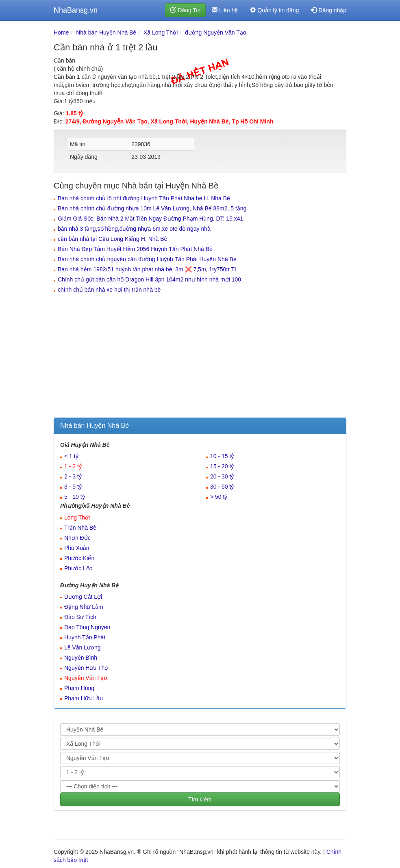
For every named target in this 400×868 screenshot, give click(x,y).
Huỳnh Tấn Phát (85, 637)
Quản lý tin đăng (274, 10)
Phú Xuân (77, 548)
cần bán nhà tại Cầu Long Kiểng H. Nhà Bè (112, 239)
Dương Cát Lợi (83, 597)
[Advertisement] (200, 357)
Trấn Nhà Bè (80, 528)
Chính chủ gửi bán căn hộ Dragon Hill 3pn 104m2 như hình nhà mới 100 (149, 279)
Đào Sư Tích (80, 617)
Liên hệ (225, 10)
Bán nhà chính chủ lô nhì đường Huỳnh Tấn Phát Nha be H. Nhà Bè (144, 198)
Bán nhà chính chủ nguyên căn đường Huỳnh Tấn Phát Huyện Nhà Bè (147, 259)
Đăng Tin (185, 10)
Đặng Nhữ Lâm (84, 607)
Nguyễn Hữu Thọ (86, 668)
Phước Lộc (78, 568)
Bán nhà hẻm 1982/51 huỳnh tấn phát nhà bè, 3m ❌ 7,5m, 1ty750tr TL (148, 269)
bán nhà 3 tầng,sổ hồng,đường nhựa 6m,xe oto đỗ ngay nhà (134, 229)
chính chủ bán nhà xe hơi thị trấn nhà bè (109, 290)
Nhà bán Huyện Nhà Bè (106, 32)
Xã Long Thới (161, 32)
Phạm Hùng (79, 688)
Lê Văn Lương (83, 647)
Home (61, 32)
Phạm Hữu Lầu (84, 698)
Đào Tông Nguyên (87, 627)
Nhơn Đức (77, 538)
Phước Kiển (79, 558)
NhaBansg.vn (76, 10)
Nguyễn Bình (81, 658)
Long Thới (77, 517)
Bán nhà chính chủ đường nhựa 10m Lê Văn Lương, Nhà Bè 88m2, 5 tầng (152, 208)
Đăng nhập (329, 10)
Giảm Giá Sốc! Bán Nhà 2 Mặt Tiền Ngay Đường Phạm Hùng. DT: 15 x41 (150, 219)
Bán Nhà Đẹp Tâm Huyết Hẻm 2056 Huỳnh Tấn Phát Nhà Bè (135, 249)
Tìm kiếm (200, 799)
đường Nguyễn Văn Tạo (216, 32)
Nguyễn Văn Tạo (86, 678)
